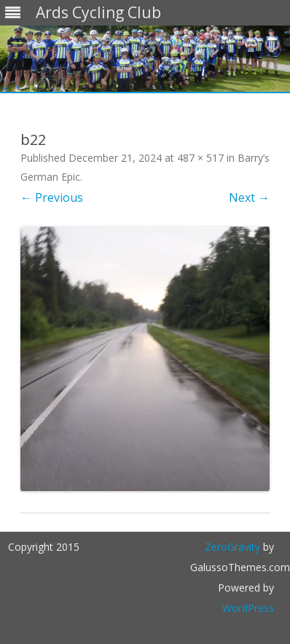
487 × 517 (200, 158)
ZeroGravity (232, 547)
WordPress (248, 608)
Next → (249, 197)
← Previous (52, 197)
